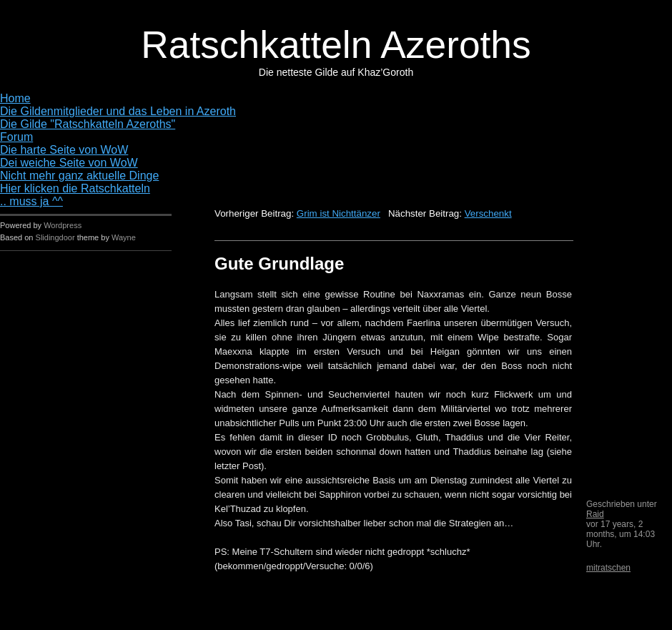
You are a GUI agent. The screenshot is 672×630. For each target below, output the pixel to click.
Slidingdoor (55, 237)
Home (15, 98)
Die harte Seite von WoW (64, 150)
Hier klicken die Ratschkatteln (75, 188)
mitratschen (608, 568)
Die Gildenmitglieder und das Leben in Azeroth (118, 111)
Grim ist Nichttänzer (339, 213)
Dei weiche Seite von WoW (69, 163)
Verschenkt (488, 213)
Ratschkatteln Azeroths (336, 45)
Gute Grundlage (279, 264)
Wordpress (63, 225)
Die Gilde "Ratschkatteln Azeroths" (88, 124)
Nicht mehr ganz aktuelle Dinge (79, 176)
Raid (595, 514)
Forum (16, 137)
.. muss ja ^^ (31, 201)
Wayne (124, 237)
